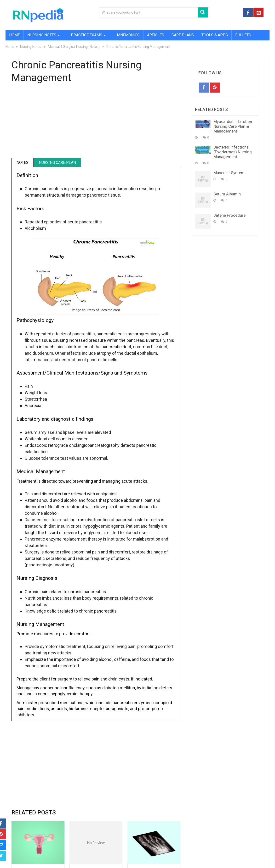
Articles (156, 35)
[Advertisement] (96, 123)
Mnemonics (128, 35)
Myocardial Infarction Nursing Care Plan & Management (233, 126)
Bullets (243, 35)
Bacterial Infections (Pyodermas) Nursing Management (233, 152)
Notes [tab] (23, 163)
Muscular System (229, 173)
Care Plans (183, 35)
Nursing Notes (42, 35)
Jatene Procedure (229, 215)
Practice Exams (87, 35)
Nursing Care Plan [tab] (57, 163)
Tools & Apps (215, 35)
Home (14, 35)
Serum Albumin (227, 194)
